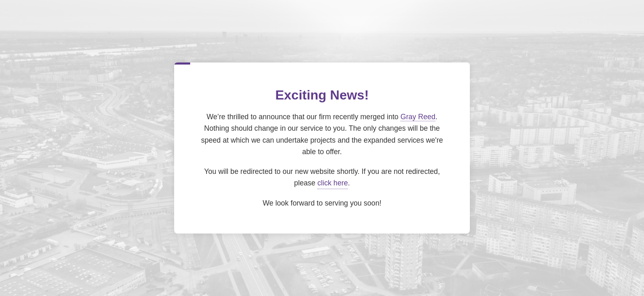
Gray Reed (418, 117)
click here (333, 183)
